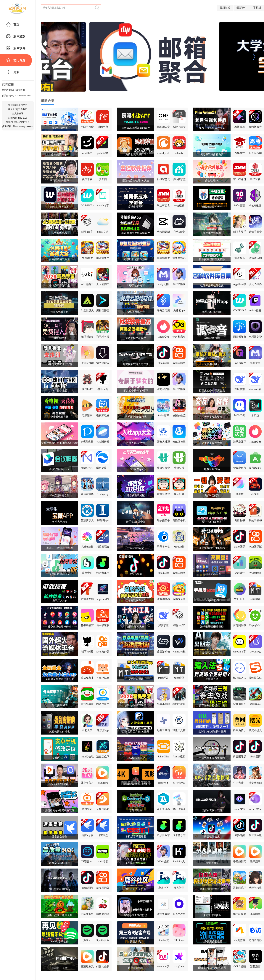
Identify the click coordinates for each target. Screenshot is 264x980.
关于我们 (12, 105)
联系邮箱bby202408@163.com (16, 96)
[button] (51, 57)
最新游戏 (225, 8)
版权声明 (23, 105)
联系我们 (23, 109)
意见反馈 (12, 109)
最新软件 (242, 8)
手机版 (257, 8)
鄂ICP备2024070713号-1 (18, 122)
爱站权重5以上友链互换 (14, 90)
